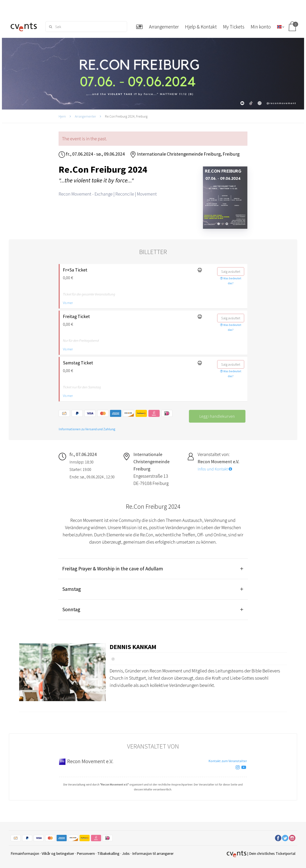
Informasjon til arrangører (153, 853)
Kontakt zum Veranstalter (228, 761)
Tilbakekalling (108, 853)
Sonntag (71, 609)
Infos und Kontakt (215, 469)
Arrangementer (85, 116)
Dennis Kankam (133, 647)
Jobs (126, 853)
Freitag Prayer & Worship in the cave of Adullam (113, 569)
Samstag (72, 589)
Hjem (62, 116)
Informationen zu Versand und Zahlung (87, 429)
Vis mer (68, 303)
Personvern (86, 853)
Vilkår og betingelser (58, 853)
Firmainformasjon (25, 853)
